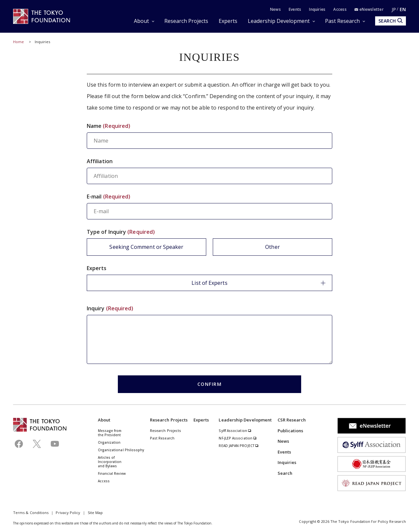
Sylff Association (235, 431)
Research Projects (186, 21)
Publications (291, 431)
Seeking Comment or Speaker (146, 247)
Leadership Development (279, 21)
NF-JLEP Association (238, 438)
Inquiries (317, 9)
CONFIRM (210, 384)
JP (394, 9)
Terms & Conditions (31, 513)
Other (272, 247)
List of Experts (258, 283)
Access (340, 9)
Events (295, 9)
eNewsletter (369, 9)
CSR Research (292, 420)
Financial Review (112, 473)
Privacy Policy (68, 513)
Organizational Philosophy (121, 450)
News (275, 9)
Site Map (95, 513)
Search (285, 473)
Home (18, 42)
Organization (109, 442)
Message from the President (110, 433)
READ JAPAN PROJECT (239, 446)
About (141, 21)
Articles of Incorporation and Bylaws (110, 462)
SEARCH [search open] (391, 21)
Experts (228, 21)
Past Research (342, 21)
